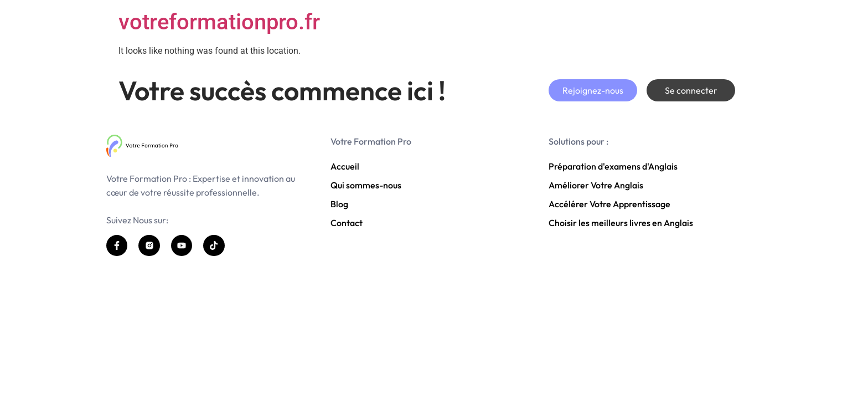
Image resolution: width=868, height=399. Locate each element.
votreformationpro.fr (219, 22)
